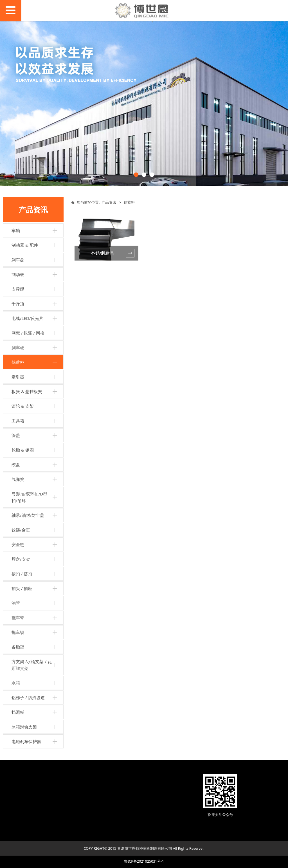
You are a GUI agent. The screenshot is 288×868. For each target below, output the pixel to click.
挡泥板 (18, 712)
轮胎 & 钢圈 (23, 450)
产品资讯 (109, 202)
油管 (16, 603)
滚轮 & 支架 (23, 406)
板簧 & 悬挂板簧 (27, 391)
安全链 (18, 544)
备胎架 (18, 647)
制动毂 (18, 274)
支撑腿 (18, 289)
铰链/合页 (21, 530)
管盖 (16, 435)
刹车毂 (18, 347)
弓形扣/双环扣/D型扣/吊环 (29, 497)
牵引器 (18, 377)
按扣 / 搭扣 (22, 574)
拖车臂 (18, 618)
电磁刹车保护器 (26, 741)
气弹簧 (18, 479)
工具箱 (18, 421)
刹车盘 (18, 260)
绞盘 (16, 465)
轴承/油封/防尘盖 (28, 515)
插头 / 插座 (22, 588)
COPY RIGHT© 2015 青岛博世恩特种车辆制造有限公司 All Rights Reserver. (144, 848)
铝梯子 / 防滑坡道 (28, 697)
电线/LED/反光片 (27, 318)
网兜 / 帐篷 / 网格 (28, 333)
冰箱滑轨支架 (24, 727)
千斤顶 (18, 304)
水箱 (16, 683)
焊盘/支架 (21, 559)
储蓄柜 (18, 362)
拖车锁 (18, 632)
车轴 (16, 230)
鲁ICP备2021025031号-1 (144, 861)
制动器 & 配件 (25, 245)
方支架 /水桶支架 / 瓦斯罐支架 (32, 665)
